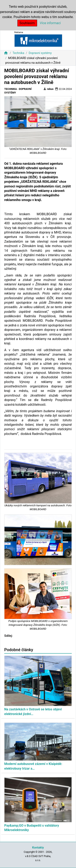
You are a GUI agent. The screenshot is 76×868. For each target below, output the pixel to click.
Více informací (50, 23)
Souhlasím (27, 23)
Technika (18, 53)
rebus (48, 89)
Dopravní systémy (40, 53)
